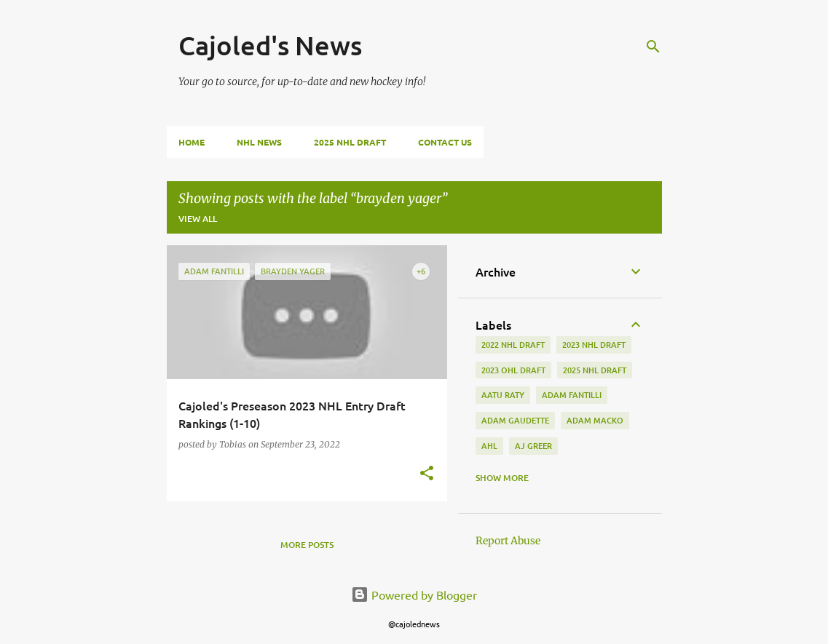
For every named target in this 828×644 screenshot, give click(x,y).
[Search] (653, 47)
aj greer (533, 446)
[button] (427, 474)
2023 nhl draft (594, 345)
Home (192, 142)
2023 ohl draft (513, 370)
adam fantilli (572, 395)
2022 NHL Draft (513, 345)
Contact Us (445, 142)
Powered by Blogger (414, 595)
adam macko (595, 420)
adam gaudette (515, 420)
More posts (307, 545)
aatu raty (503, 395)
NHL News (259, 142)
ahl (489, 446)
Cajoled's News (270, 45)
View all (198, 219)
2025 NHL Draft (350, 142)
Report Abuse (508, 541)
